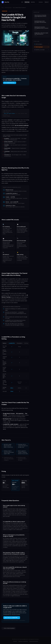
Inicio (3, 8)
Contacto (41, 2)
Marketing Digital (8, 8)
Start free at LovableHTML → (12, 618)
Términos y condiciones (23, 641)
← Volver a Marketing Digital (9, 628)
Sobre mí (47, 2)
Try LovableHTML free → (10, 83)
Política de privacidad (34, 641)
